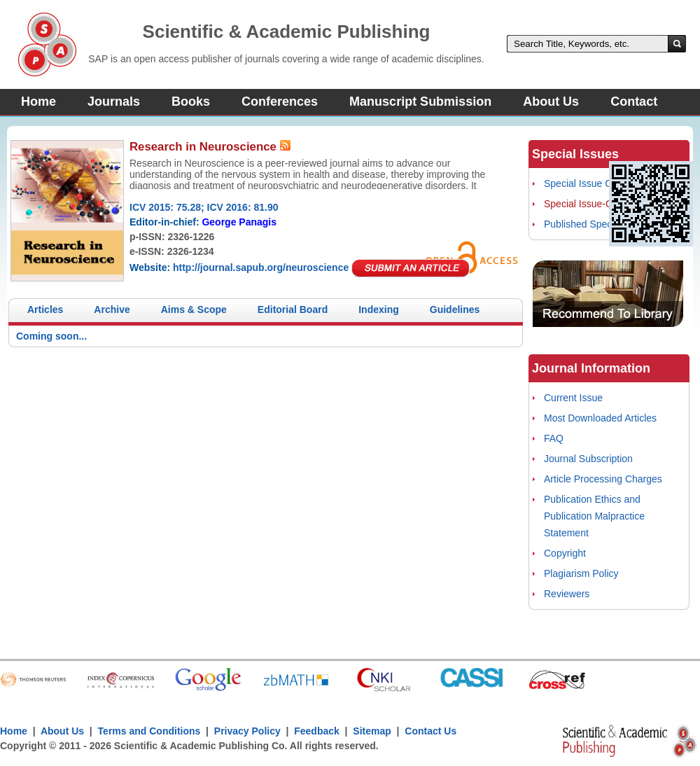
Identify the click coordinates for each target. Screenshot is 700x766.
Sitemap (372, 731)
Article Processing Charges (603, 479)
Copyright (565, 553)
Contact (634, 102)
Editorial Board (293, 309)
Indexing (379, 309)
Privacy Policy (247, 731)
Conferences (280, 102)
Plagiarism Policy (581, 573)
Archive (112, 309)
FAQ (554, 438)
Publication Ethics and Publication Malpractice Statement (594, 516)
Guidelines (455, 309)
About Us (551, 102)
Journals (114, 102)
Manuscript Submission (420, 102)
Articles (45, 309)
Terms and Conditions (149, 731)
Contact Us (430, 731)
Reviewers (567, 594)
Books (191, 102)
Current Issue (573, 398)
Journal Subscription (588, 459)
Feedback (317, 731)
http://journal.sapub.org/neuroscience (261, 267)
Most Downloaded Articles (600, 418)
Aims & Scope (194, 309)
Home (38, 102)
